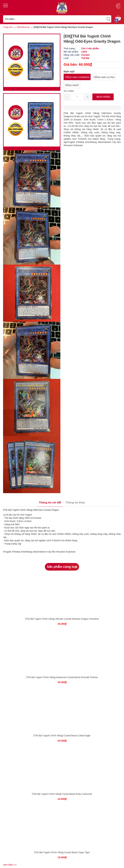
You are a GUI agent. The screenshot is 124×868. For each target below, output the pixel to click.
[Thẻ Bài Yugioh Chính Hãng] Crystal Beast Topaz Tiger (62, 852)
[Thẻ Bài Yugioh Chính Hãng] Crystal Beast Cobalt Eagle (62, 736)
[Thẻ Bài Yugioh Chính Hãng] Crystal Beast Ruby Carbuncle (62, 794)
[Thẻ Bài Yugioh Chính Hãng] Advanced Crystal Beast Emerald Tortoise (62, 677)
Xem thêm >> (10, 865)
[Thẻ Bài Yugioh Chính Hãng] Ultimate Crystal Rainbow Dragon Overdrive (62, 619)
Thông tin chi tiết (50, 503)
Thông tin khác (75, 503)
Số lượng (69, 91)
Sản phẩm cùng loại (62, 567)
